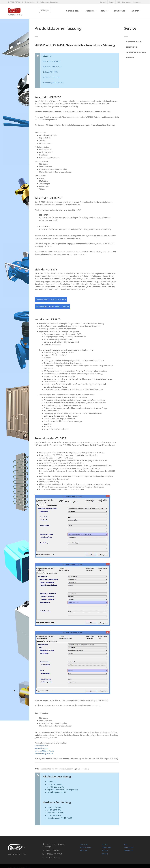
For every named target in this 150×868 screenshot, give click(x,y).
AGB (118, 2)
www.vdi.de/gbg (41, 748)
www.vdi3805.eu (41, 746)
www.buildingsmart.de (44, 753)
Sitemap (112, 2)
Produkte (90, 11)
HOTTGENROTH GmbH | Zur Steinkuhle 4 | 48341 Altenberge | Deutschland (33, 2)
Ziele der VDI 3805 (50, 72)
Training (130, 57)
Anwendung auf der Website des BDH (52, 306)
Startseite (103, 2)
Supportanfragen (134, 42)
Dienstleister (132, 47)
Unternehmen (73, 11)
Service (104, 11)
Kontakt (135, 11)
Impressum (137, 2)
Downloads (119, 11)
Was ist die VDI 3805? (51, 61)
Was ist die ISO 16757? (52, 67)
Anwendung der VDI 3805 (53, 82)
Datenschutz (126, 2)
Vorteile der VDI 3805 (51, 77)
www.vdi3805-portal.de (44, 751)
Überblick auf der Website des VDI (51, 299)
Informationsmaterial (134, 52)
